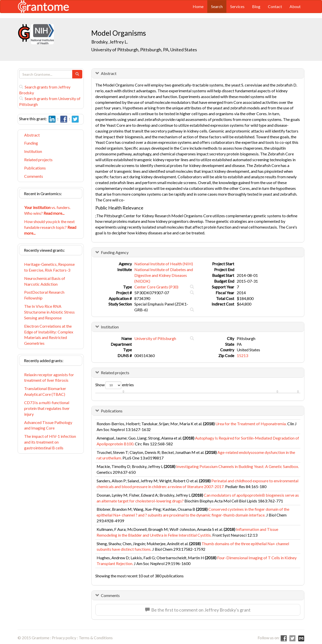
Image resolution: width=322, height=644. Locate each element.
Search (217, 6)
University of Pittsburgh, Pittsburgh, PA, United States (144, 50)
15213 (242, 355)
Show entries (115, 385)
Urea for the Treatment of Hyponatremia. (251, 424)
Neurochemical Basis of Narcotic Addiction (45, 281)
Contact (275, 6)
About (295, 6)
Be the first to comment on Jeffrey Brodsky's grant (198, 610)
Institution (33, 151)
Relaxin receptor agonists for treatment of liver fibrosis (49, 377)
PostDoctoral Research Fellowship (44, 295)
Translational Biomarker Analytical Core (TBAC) (45, 391)
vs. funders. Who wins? (47, 210)
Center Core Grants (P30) (156, 287)
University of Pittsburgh (155, 338)
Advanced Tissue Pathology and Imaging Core (48, 425)
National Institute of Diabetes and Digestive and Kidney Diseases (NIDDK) (164, 275)
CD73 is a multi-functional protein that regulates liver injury (47, 408)
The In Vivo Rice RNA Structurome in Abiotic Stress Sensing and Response (49, 312)
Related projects (38, 160)
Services (237, 6)
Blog (256, 6)
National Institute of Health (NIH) (164, 264)
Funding (31, 143)
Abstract (32, 135)
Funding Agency (115, 252)
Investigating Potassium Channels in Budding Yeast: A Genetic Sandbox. (237, 466)
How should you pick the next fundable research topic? (50, 227)
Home (198, 6)
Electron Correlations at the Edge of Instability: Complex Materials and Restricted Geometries (49, 335)
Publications (35, 168)
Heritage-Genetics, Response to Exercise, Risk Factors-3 (49, 267)
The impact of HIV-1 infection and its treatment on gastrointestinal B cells (50, 442)
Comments (34, 176)
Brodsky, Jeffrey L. (110, 42)
